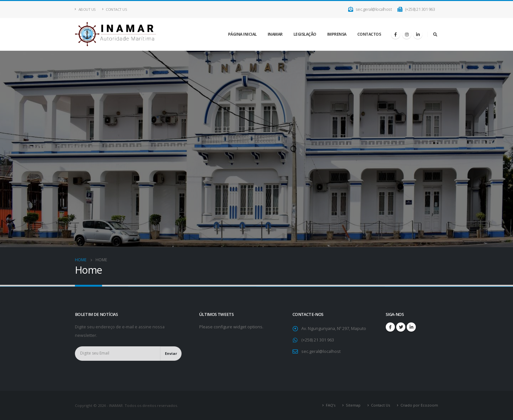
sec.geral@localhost (370, 9)
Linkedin (411, 327)
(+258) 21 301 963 (416, 9)
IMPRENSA (337, 34)
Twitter (401, 327)
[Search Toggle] (435, 34)
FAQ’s (331, 405)
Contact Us (115, 9)
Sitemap (353, 405)
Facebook (390, 327)
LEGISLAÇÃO (305, 34)
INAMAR (275, 34)
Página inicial (242, 34)
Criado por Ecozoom (419, 405)
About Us (85, 9)
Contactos (369, 34)
